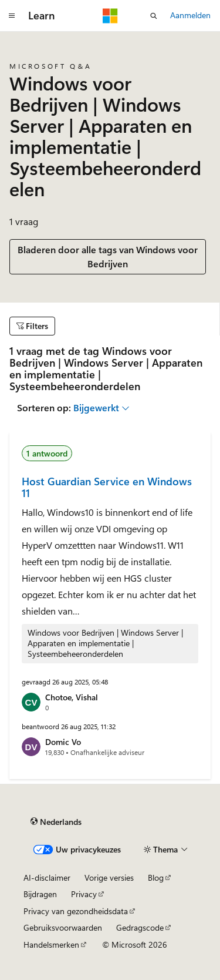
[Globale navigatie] (12, 16)
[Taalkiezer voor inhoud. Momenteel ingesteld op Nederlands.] (56, 822)
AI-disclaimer (47, 877)
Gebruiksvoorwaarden (63, 927)
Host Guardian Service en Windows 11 (107, 487)
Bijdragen (40, 894)
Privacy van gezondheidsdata (76, 911)
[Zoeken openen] (154, 16)
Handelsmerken (51, 944)
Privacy (84, 894)
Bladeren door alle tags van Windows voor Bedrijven (108, 256)
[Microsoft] (110, 16)
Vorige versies (109, 877)
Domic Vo (63, 742)
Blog (156, 877)
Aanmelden (190, 15)
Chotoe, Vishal (72, 697)
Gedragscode (140, 927)
